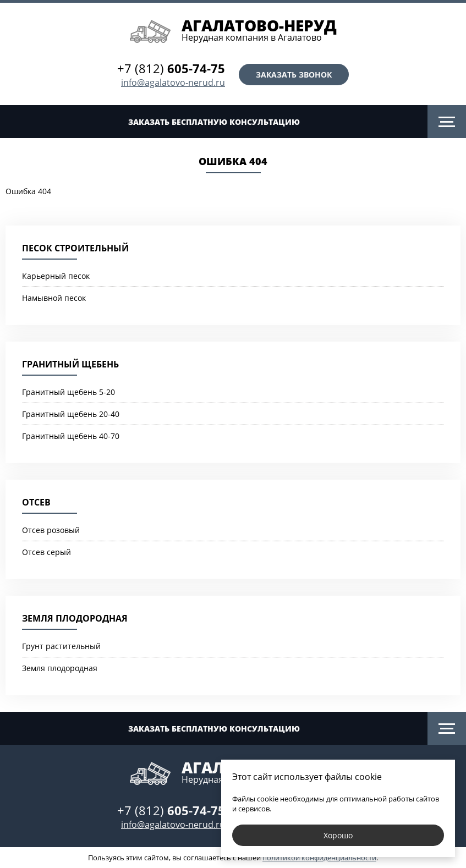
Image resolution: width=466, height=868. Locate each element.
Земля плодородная (75, 618)
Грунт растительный (61, 646)
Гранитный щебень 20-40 (71, 414)
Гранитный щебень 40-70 (71, 436)
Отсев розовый (51, 530)
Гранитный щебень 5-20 (68, 392)
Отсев (36, 502)
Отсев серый (46, 552)
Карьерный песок (56, 276)
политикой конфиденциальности (319, 858)
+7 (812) (171, 68)
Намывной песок (54, 298)
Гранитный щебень (70, 364)
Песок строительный (75, 248)
